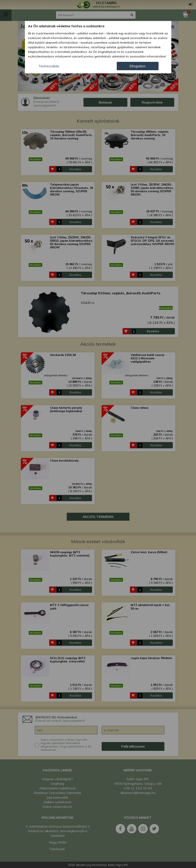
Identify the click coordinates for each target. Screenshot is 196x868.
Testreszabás (49, 66)
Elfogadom (138, 66)
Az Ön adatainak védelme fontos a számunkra (66, 26)
